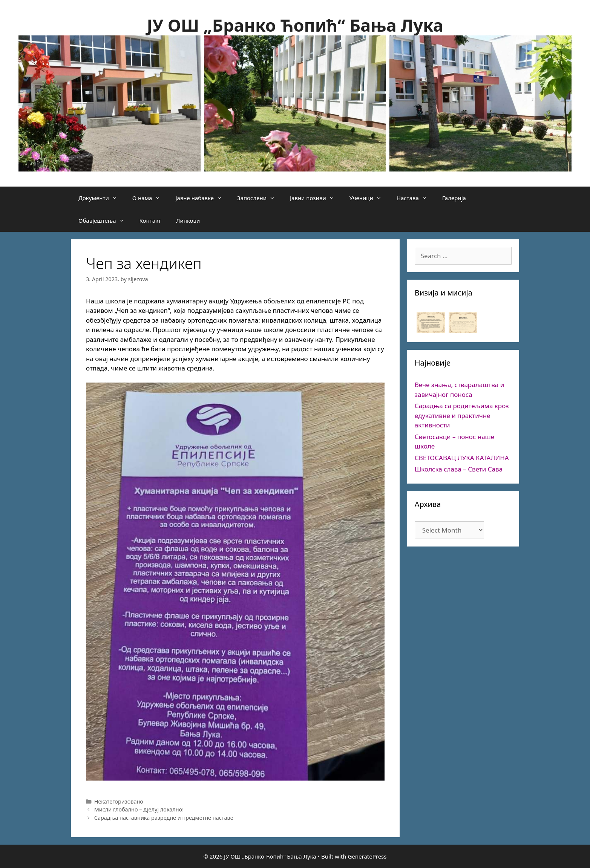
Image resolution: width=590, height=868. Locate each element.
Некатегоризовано (119, 801)
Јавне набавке (202, 198)
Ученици (369, 198)
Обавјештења (105, 220)
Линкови (188, 220)
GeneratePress (367, 856)
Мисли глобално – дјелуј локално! (139, 809)
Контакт (150, 220)
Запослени (260, 198)
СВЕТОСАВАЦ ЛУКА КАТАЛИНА (462, 458)
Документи (102, 198)
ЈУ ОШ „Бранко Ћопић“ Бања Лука (295, 25)
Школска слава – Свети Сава (459, 469)
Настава (416, 198)
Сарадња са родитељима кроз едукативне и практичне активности (462, 415)
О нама (150, 198)
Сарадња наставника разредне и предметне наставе (164, 818)
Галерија (454, 198)
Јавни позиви (316, 198)
